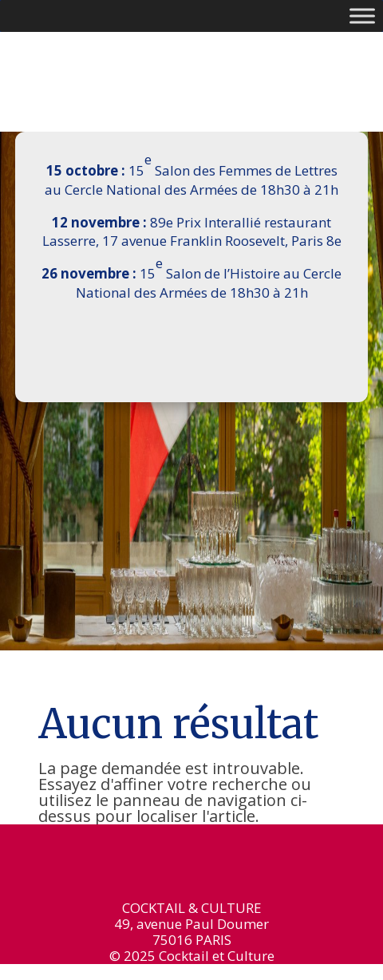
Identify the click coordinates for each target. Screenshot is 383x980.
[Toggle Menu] (362, 16)
